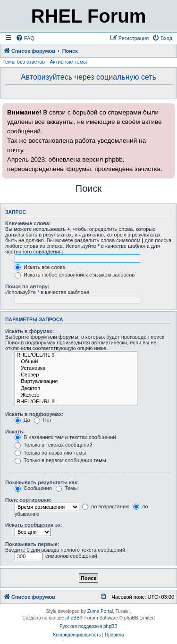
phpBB (73, 618)
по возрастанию (106, 506)
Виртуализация (76, 382)
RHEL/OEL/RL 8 (76, 402)
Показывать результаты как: (42, 482)
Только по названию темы (50, 453)
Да (22, 420)
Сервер (76, 375)
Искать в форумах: (29, 331)
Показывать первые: (32, 544)
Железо (76, 395)
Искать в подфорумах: (34, 414)
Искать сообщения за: (34, 525)
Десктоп (76, 389)
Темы (67, 488)
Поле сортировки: (28, 500)
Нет (43, 420)
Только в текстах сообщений (54, 445)
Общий (76, 362)
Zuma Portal (100, 611)
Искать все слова (40, 267)
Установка (76, 368)
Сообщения (33, 488)
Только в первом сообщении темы (60, 460)
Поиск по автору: (27, 286)
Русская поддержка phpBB (88, 626)
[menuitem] (25, 38)
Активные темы (68, 62)
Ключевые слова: (28, 223)
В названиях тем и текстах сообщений (65, 437)
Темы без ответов (24, 62)
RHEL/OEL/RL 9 (76, 355)
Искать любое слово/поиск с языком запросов (75, 275)
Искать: (15, 432)
